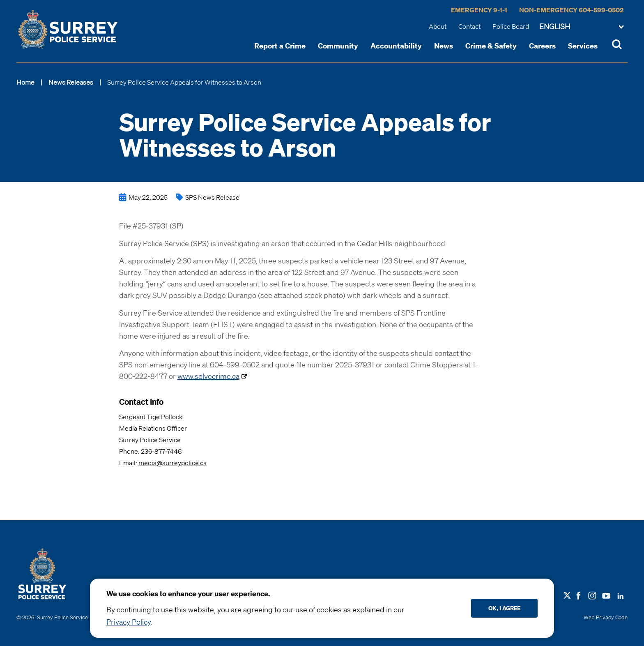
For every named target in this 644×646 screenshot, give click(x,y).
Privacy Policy (128, 622)
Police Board (511, 26)
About (438, 26)
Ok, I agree (504, 608)
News (444, 46)
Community (338, 46)
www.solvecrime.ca (208, 376)
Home (25, 82)
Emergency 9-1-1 (479, 10)
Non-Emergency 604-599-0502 (571, 10)
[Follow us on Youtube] (606, 594)
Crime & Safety (491, 46)
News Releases (71, 82)
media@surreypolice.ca (172, 463)
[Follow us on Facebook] (578, 595)
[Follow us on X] (567, 595)
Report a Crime (280, 46)
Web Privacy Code (606, 617)
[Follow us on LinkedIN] (621, 594)
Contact (469, 26)
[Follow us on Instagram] (592, 595)
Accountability (396, 46)
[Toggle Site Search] (617, 46)
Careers (542, 46)
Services (583, 46)
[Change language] (581, 27)
